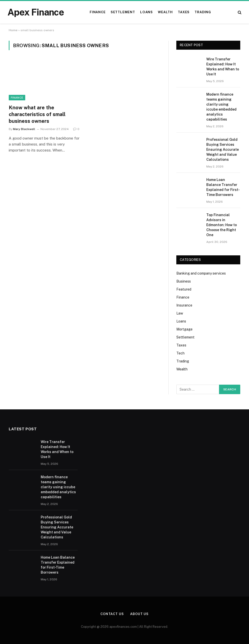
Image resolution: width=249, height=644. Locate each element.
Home (13, 30)
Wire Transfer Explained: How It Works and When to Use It (223, 67)
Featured (184, 289)
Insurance (184, 305)
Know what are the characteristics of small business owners (37, 114)
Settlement (123, 12)
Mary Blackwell (24, 129)
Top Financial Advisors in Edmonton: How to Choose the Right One (222, 225)
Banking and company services (201, 273)
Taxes (184, 12)
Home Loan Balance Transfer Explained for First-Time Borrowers (223, 187)
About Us (139, 614)
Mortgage (184, 329)
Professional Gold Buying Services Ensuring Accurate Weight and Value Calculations (223, 150)
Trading (203, 12)
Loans (146, 12)
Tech (180, 353)
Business (184, 281)
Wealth (165, 12)
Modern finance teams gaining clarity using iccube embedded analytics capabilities (221, 107)
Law (180, 313)
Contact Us (112, 614)
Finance (98, 12)
